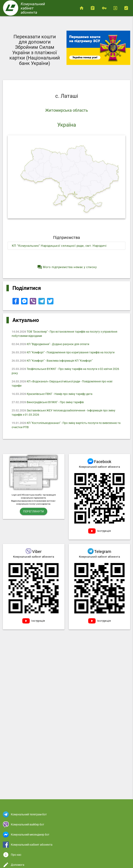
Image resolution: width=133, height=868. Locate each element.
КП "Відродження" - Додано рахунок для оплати (50, 344)
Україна (67, 125)
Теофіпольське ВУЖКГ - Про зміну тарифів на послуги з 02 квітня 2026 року (65, 371)
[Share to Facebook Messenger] (25, 303)
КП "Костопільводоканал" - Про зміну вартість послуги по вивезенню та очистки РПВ (66, 425)
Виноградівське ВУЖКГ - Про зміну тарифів (48, 402)
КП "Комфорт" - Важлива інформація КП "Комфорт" (52, 361)
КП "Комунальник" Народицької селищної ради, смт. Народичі (59, 246)
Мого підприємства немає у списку (67, 267)
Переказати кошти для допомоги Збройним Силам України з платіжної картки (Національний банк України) (35, 50)
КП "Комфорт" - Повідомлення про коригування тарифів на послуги (63, 352)
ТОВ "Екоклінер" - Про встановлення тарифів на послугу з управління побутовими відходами (64, 334)
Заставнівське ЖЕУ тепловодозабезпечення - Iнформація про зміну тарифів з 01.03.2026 (63, 413)
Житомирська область (67, 110)
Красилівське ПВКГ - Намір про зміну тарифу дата (52, 394)
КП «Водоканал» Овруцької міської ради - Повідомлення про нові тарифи (62, 384)
